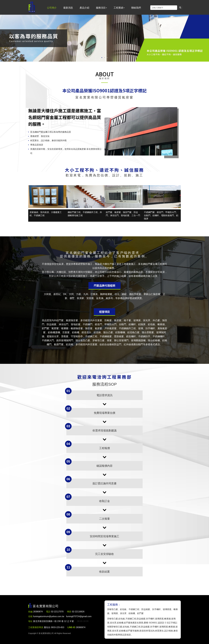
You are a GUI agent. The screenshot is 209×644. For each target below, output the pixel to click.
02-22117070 (57, 612)
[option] (104, 38)
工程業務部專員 (36, 627)
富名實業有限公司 (32, 7)
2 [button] (104, 58)
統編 (30, 612)
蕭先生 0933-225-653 (54, 627)
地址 (30, 621)
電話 (48, 612)
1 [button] (102, 58)
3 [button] (107, 58)
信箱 (30, 616)
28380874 (38, 612)
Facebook (147, 7)
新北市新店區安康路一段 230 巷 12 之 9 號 (54, 621)
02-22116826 (78, 612)
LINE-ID (71, 627)
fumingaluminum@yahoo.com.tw (62, 616)
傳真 (69, 612)
